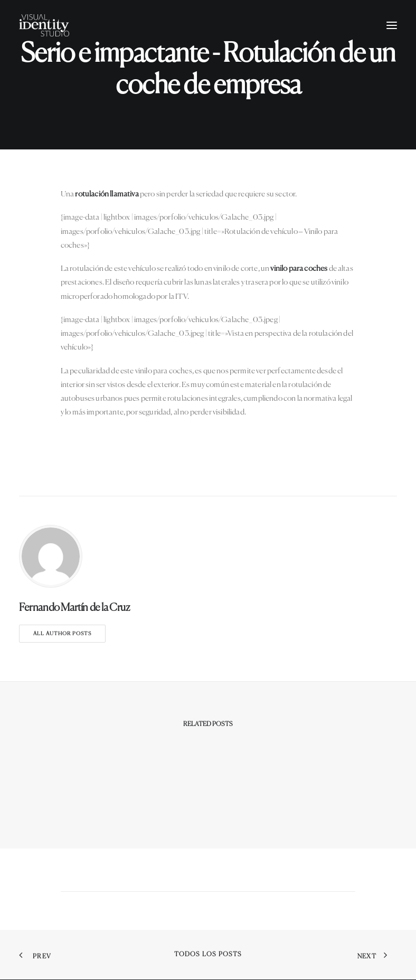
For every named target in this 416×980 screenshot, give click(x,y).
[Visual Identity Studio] (44, 25)
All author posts (62, 634)
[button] (392, 25)
